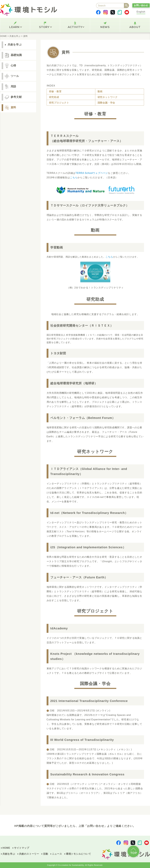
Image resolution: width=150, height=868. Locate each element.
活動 (46, 854)
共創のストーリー (29, 854)
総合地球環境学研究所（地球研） (74, 383)
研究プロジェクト (59, 103)
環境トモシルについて (79, 854)
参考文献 (16, 97)
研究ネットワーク (108, 97)
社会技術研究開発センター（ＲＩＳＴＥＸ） (82, 326)
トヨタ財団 (58, 353)
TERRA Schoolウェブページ (92, 173)
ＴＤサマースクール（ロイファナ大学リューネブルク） (90, 205)
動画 (100, 91)
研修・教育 (55, 91)
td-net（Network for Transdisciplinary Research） (89, 513)
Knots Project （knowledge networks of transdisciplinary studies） (95, 656)
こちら (74, 178)
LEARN (16, 27)
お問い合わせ (141, 5)
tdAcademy (59, 628)
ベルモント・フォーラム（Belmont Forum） (83, 418)
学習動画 (57, 247)
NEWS (105, 27)
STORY (45, 27)
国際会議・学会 (106, 103)
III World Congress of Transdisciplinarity (82, 740)
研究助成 (54, 97)
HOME (6, 848)
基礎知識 (16, 55)
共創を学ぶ (15, 45)
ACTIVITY (76, 27)
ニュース (57, 854)
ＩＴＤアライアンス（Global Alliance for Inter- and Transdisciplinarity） (89, 471)
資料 (13, 107)
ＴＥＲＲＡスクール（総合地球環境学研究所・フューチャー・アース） (87, 138)
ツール (15, 76)
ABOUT (135, 27)
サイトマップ (22, 848)
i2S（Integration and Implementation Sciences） (88, 547)
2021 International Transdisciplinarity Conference (89, 701)
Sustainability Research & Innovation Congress (87, 774)
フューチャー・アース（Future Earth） (79, 577)
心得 (13, 66)
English (141, 12)
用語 (13, 86)
